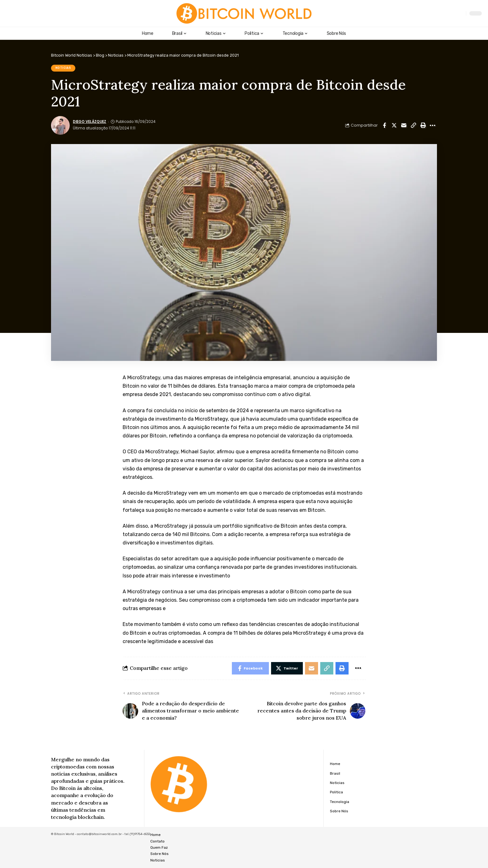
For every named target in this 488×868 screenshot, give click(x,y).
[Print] (423, 125)
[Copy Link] (413, 125)
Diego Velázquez (89, 122)
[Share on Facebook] (384, 125)
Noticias (63, 68)
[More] (433, 125)
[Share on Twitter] (394, 125)
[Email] (404, 125)
